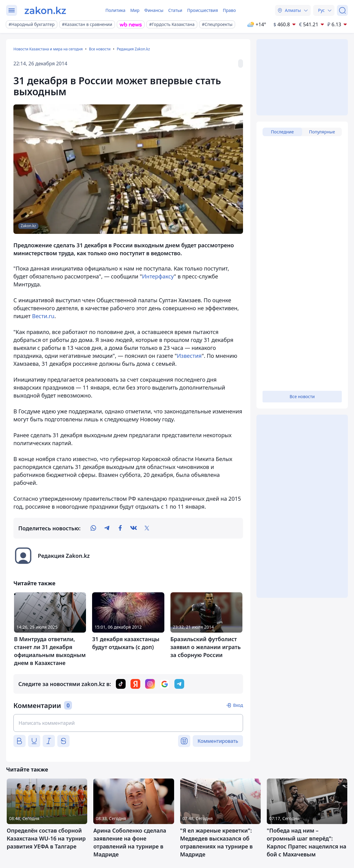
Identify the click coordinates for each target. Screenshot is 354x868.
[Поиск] (342, 10)
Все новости (100, 49)
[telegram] (107, 528)
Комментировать (218, 741)
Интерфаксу (158, 276)
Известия (189, 356)
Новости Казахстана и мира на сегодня (48, 49)
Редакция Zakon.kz (133, 49)
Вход (238, 705)
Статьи (175, 10)
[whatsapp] (93, 528)
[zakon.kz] (45, 10)
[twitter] (147, 528)
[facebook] (120, 528)
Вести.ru (43, 316)
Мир (135, 10)
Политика (116, 10)
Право (229, 10)
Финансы (154, 10)
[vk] (134, 528)
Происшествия (203, 10)
